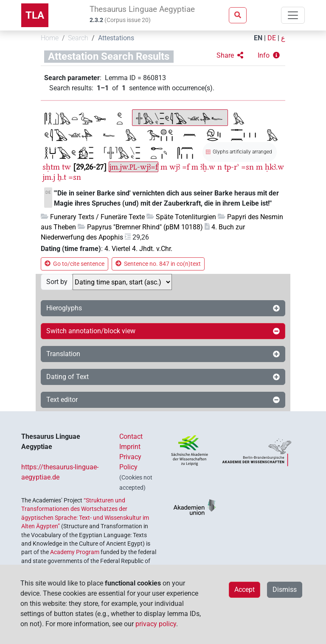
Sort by (57, 282)
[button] (230, 56)
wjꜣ (175, 167)
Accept (244, 590)
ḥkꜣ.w (274, 167)
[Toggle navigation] (293, 15)
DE (272, 38)
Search (78, 38)
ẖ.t (62, 177)
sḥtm (51, 167)
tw (66, 167)
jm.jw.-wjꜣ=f (133, 167)
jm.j (49, 177)
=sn (247, 167)
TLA (35, 15)
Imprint (130, 447)
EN (258, 38)
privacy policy (156, 624)
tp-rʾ (232, 167)
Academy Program (75, 552)
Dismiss (285, 590)
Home (50, 38)
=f (186, 167)
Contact (131, 436)
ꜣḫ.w (208, 167)
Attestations (116, 38)
